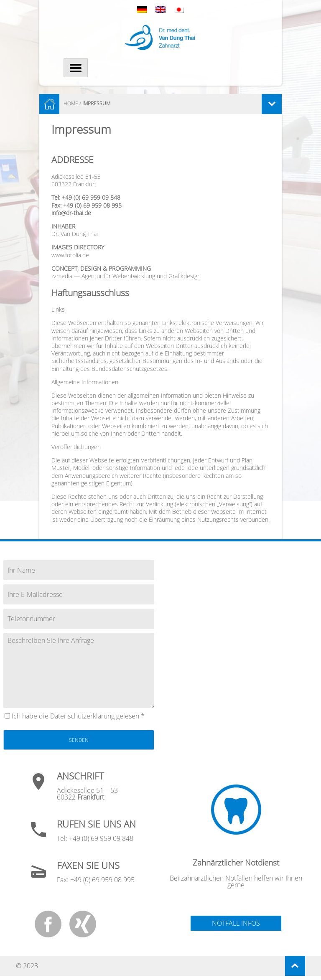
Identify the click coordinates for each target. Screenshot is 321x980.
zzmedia (62, 276)
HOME (71, 103)
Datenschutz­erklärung (82, 716)
